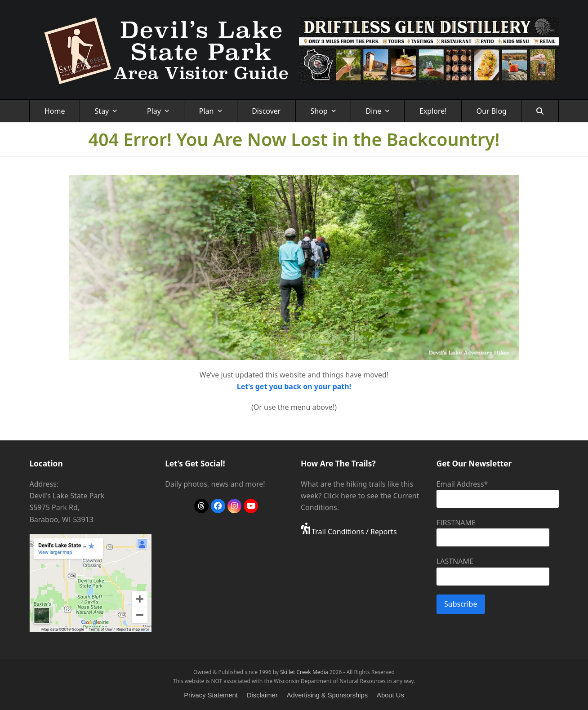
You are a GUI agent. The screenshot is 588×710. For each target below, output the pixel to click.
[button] (540, 111)
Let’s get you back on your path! (294, 386)
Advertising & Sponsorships (327, 695)
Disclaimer (262, 695)
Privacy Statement (211, 695)
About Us (390, 695)
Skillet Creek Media (304, 672)
